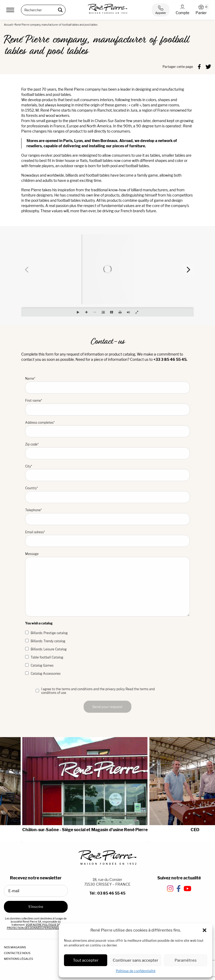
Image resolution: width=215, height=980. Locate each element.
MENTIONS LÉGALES (18, 959)
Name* (107, 385)
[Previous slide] (9, 782)
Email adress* (107, 539)
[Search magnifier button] (60, 10)
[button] (205, 930)
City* (107, 473)
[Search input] (40, 10)
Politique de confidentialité (136, 971)
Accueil (8, 25)
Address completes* (107, 429)
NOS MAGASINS (15, 947)
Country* (107, 495)
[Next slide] (206, 782)
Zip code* (107, 451)
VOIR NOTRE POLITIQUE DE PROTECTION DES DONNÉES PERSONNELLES (36, 926)
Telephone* (107, 517)
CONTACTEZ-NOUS (17, 953)
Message (107, 584)
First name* (107, 407)
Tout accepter (86, 960)
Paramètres (186, 960)
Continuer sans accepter (136, 960)
